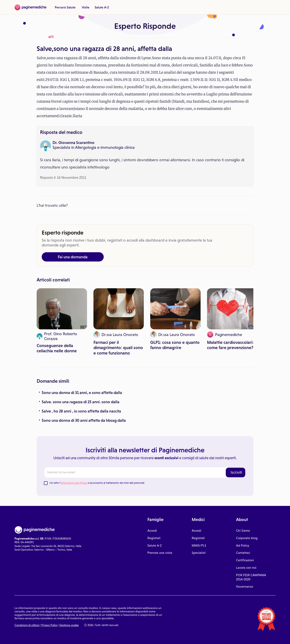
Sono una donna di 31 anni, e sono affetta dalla (82, 393)
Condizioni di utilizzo (27, 625)
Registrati (154, 538)
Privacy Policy (49, 625)
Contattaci (243, 553)
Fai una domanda (73, 257)
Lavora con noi (246, 568)
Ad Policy (243, 545)
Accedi (152, 531)
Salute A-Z (102, 7)
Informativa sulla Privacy (74, 483)
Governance (245, 587)
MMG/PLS (199, 545)
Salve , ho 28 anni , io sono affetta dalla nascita (81, 411)
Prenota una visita (160, 553)
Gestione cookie (69, 625)
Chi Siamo (243, 531)
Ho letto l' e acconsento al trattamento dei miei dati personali (97, 483)
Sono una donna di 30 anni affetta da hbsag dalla (84, 420)
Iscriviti (236, 472)
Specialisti (199, 553)
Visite (86, 7)
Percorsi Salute (65, 7)
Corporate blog (247, 538)
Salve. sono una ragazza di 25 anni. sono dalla (81, 402)
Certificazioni (245, 560)
